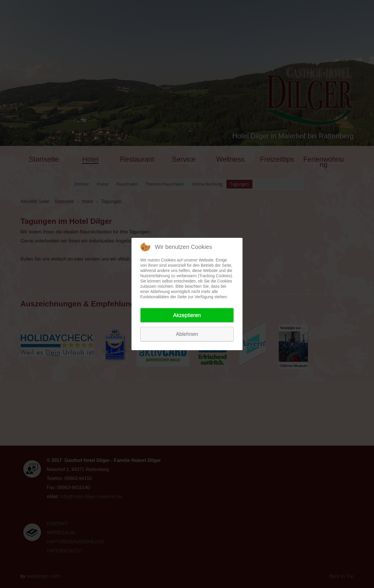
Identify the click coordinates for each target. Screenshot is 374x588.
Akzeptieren (187, 315)
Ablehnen (187, 334)
